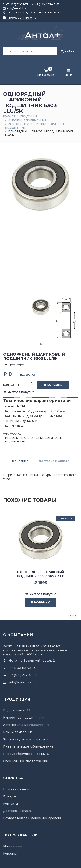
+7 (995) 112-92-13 (15, 4)
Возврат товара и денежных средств (32, 818)
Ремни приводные (18, 732)
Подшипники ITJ (17, 710)
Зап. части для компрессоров (26, 739)
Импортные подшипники (27, 120)
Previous (70, 616)
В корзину (50, 385)
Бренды (9, 796)
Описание (20, 461)
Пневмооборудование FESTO (26, 754)
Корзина (10, 854)
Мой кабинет (13, 846)
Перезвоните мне (20, 18)
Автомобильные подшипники (27, 725)
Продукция (29, 116)
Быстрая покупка (19, 392)
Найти (68, 51)
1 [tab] (41, 344)
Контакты (10, 804)
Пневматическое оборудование (28, 746)
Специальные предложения (25, 761)
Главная (9, 116)
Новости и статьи (17, 789)
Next (75, 616)
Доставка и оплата (54, 461)
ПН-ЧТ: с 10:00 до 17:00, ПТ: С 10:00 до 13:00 (33, 13)
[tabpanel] (41, 307)
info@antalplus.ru (16, 8)
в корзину (37, 603)
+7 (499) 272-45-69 (46, 4)
